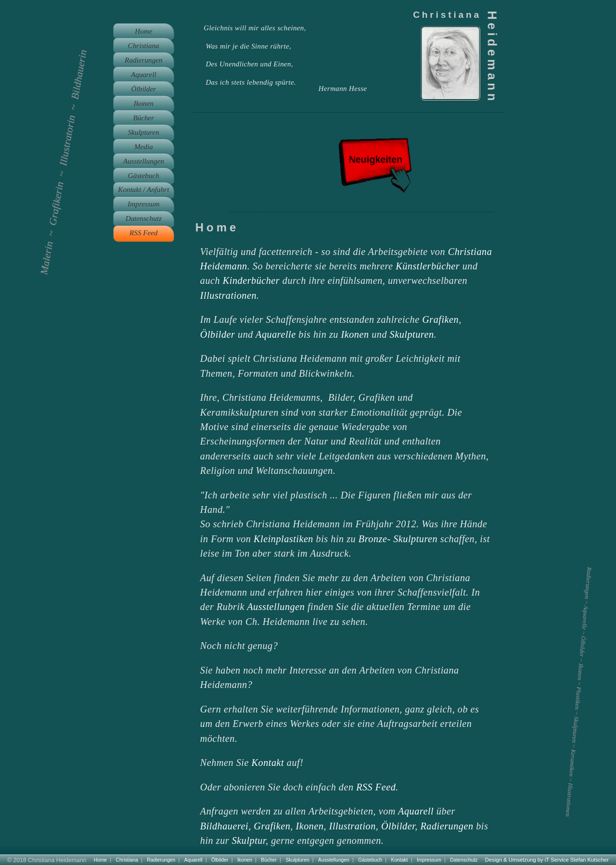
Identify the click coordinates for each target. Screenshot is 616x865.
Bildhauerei (224, 826)
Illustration (353, 826)
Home (143, 31)
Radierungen (447, 826)
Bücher (143, 118)
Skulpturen (412, 334)
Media (144, 146)
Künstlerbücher (428, 266)
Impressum (143, 204)
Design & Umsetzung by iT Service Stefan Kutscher (547, 860)
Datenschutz (144, 218)
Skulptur (249, 840)
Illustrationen (228, 295)
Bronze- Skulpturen (398, 539)
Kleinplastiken (283, 539)
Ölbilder (218, 334)
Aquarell (416, 811)
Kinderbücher (251, 280)
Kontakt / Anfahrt (143, 189)
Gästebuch (144, 175)
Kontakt (268, 763)
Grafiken (440, 319)
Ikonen (355, 334)
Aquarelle (276, 334)
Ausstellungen (276, 607)
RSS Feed (376, 787)
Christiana (144, 45)
